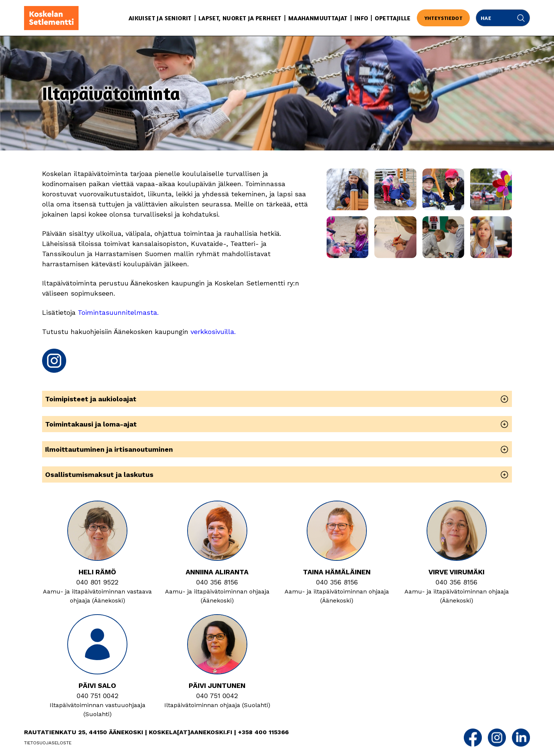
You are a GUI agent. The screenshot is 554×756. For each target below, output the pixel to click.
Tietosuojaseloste (48, 743)
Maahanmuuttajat (318, 18)
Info (361, 18)
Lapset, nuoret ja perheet (240, 18)
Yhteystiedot (443, 18)
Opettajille (393, 18)
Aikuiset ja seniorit (160, 18)
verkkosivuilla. (213, 332)
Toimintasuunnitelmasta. (118, 312)
